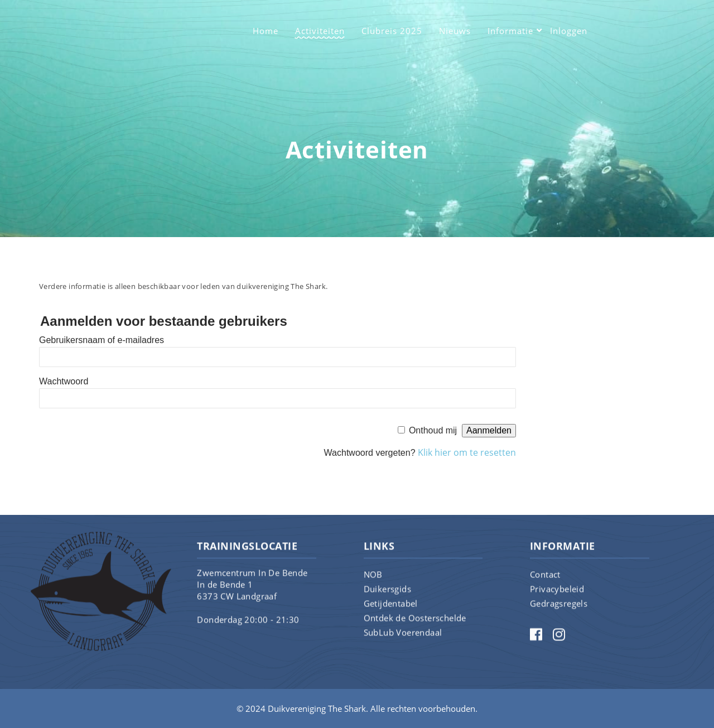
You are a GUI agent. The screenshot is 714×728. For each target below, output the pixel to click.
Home (266, 31)
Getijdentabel (391, 611)
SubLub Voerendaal (403, 640)
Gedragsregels (559, 611)
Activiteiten (320, 31)
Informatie (510, 31)
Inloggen (569, 31)
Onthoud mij (433, 430)
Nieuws (455, 31)
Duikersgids (387, 597)
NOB (373, 582)
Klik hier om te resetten (467, 452)
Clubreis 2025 (392, 31)
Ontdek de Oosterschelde (415, 626)
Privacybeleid (557, 597)
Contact (545, 582)
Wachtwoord (64, 381)
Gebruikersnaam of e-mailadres (102, 340)
